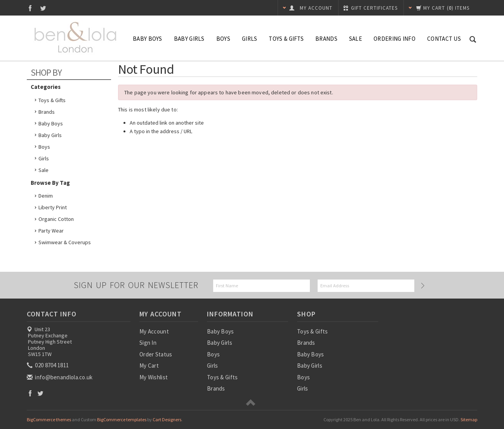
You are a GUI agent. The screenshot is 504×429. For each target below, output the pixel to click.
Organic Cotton (56, 219)
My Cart (149, 366)
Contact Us (444, 39)
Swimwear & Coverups (65, 242)
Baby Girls (189, 39)
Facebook (30, 8)
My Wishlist (154, 377)
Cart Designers (167, 419)
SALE (355, 39)
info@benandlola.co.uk (60, 377)
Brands (326, 39)
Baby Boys (148, 39)
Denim (46, 196)
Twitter (43, 8)
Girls (250, 39)
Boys (223, 39)
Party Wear (51, 231)
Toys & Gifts (286, 39)
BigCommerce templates (122, 419)
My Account (154, 331)
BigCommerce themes (49, 419)
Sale (43, 170)
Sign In (148, 343)
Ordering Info (395, 39)
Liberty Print (53, 207)
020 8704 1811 (48, 365)
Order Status (156, 354)
